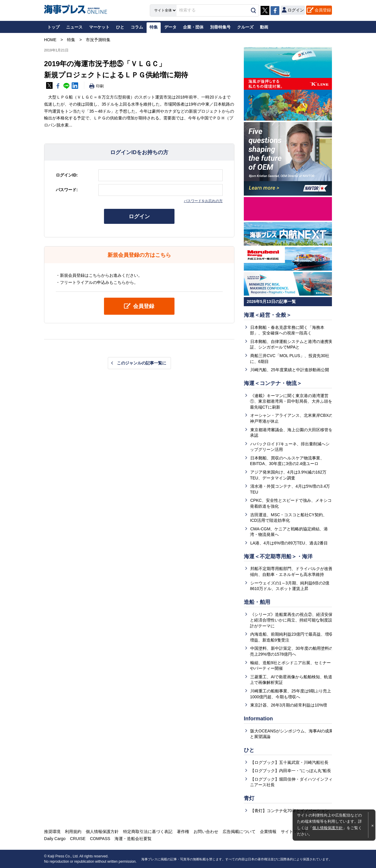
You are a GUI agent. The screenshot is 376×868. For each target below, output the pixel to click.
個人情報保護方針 (328, 828)
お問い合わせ (206, 832)
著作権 (183, 832)
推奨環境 (52, 832)
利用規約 (73, 832)
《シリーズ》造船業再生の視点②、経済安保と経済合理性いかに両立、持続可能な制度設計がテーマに (291, 620)
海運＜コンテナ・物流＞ (273, 383)
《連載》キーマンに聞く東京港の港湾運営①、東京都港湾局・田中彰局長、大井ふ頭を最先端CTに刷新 (291, 401)
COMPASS (100, 839)
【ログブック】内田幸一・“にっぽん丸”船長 (291, 771)
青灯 (249, 798)
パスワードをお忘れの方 (203, 201)
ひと (249, 750)
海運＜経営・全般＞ (268, 315)
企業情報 (268, 832)
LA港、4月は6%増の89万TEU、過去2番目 (289, 543)
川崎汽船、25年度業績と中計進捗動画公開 (290, 370)
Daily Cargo (55, 839)
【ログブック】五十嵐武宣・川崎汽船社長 (289, 762)
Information (258, 719)
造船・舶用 (257, 602)
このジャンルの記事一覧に (142, 363)
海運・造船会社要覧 (133, 839)
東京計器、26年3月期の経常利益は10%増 (289, 705)
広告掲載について (239, 832)
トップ (53, 27)
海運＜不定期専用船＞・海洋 (278, 557)
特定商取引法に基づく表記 (148, 832)
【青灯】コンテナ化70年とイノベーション (290, 811)
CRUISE (78, 839)
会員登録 (323, 10)
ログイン (139, 216)
